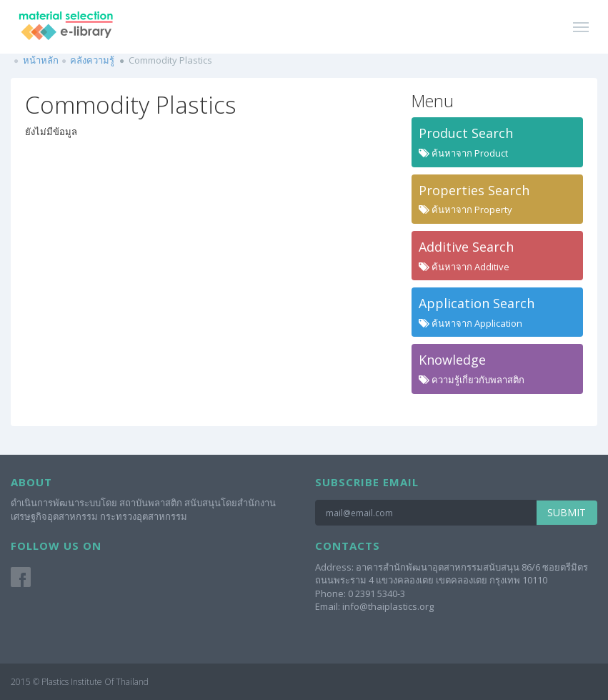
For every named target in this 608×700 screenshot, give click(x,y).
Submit (567, 512)
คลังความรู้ (92, 60)
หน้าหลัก (41, 60)
